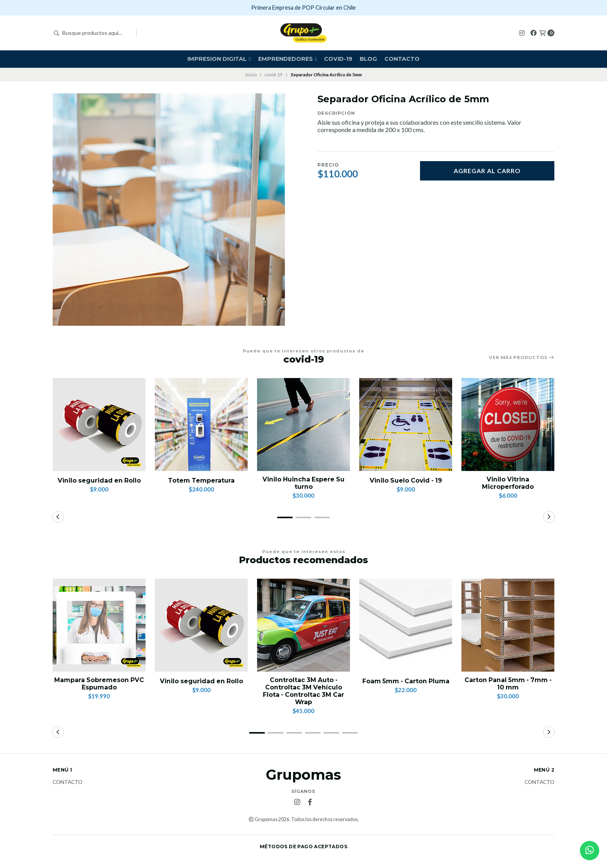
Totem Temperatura (201, 480)
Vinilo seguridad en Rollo (99, 480)
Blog (368, 59)
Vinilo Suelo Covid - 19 (406, 480)
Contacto (402, 59)
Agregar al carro (487, 171)
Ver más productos (522, 358)
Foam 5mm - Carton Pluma (406, 681)
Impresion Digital (219, 59)
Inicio (251, 75)
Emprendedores (288, 59)
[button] (285, 517)
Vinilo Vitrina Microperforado (508, 483)
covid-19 (338, 59)
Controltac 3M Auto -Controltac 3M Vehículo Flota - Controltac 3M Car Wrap (304, 691)
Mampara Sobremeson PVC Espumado (99, 684)
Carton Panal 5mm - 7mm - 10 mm (508, 684)
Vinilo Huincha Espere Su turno (304, 483)
